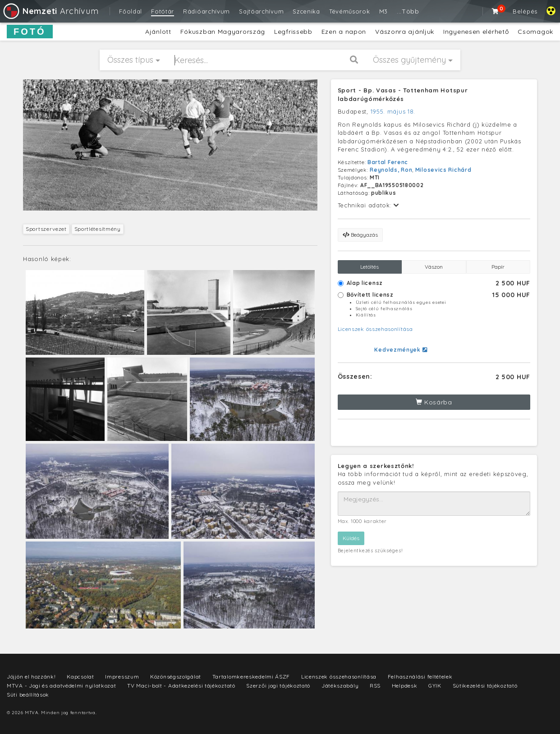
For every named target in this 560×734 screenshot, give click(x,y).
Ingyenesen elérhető (476, 32)
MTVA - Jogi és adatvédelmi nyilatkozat (62, 686)
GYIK (435, 686)
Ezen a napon (344, 32)
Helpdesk (405, 686)
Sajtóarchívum (261, 11)
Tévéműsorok (350, 11)
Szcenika (306, 11)
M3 (383, 11)
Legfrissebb (293, 32)
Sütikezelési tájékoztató (485, 686)
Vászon (434, 267)
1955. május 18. (393, 111)
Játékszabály (340, 686)
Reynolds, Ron (391, 170)
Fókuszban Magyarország (223, 32)
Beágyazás (360, 235)
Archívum (50, 11)
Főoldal (131, 11)
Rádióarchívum (207, 11)
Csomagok (535, 32)
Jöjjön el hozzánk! (31, 677)
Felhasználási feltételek (420, 677)
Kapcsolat (80, 677)
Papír (498, 267)
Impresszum (122, 677)
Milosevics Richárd (443, 170)
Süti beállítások (28, 695)
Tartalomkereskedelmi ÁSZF (251, 677)
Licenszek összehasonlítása (375, 329)
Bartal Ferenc (388, 162)
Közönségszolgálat (176, 677)
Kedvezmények (401, 350)
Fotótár (163, 11)
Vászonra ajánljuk (405, 32)
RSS (375, 686)
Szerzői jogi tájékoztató (278, 686)
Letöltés (370, 267)
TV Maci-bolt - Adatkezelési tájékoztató (181, 686)
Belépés (525, 11)
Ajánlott (158, 32)
